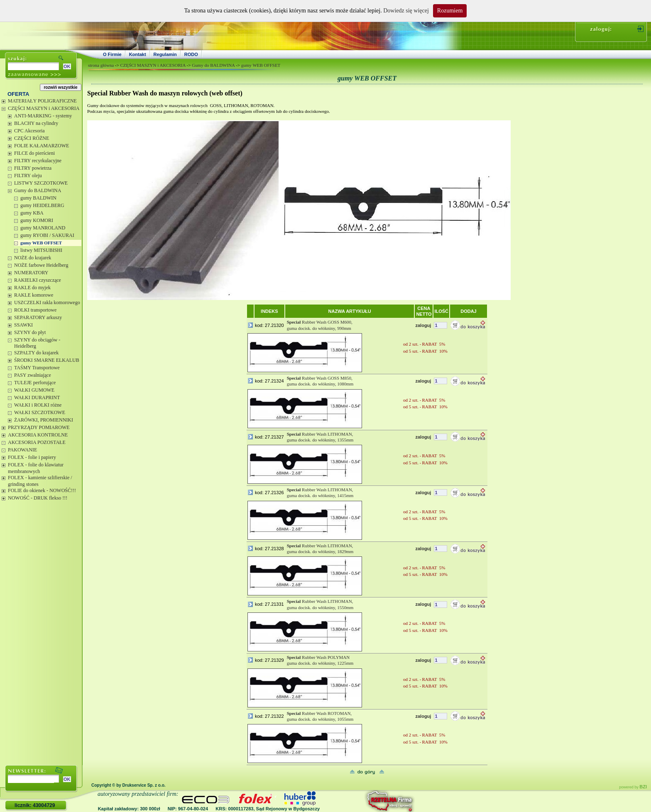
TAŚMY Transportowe (37, 368)
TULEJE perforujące (35, 383)
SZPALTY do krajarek (36, 353)
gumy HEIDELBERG (42, 205)
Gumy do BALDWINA (38, 190)
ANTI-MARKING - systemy (43, 116)
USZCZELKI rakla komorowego (47, 302)
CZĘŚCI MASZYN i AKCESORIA (44, 108)
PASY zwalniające (33, 375)
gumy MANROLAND (43, 228)
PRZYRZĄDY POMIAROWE (39, 427)
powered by (633, 787)
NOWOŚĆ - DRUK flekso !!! (38, 498)
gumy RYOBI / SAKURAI (47, 235)
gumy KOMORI (37, 220)
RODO (191, 54)
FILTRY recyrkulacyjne (38, 161)
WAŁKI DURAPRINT (37, 397)
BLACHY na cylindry (36, 123)
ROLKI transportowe (35, 310)
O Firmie (112, 54)
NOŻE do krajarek (33, 258)
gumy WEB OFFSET (41, 243)
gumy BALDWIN (38, 198)
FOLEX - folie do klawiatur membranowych (36, 468)
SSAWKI (23, 325)
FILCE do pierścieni (34, 153)
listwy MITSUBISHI (41, 250)
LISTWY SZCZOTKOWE (41, 183)
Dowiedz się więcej (406, 11)
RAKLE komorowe (34, 295)
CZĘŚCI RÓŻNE (32, 138)
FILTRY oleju (28, 176)
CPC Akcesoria (29, 131)
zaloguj (423, 325)
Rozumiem (450, 11)
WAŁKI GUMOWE (34, 390)
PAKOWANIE (22, 450)
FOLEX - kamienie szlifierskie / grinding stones (40, 481)
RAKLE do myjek (32, 288)
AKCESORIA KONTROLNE (38, 435)
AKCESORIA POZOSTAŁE (37, 442)
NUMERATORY (31, 273)
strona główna (101, 65)
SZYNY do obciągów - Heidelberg (37, 343)
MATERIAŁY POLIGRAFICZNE (42, 101)
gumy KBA (32, 213)
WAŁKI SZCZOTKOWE (40, 412)
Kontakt (138, 54)
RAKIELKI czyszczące (38, 280)
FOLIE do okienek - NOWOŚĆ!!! (42, 490)
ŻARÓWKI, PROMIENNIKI (44, 420)
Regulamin (165, 54)
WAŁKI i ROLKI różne (38, 405)
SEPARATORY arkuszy (38, 317)
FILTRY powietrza (33, 168)
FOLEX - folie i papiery (32, 457)
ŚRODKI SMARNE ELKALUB (47, 360)
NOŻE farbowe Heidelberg (41, 265)
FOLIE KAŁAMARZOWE (42, 146)
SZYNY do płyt (30, 332)
